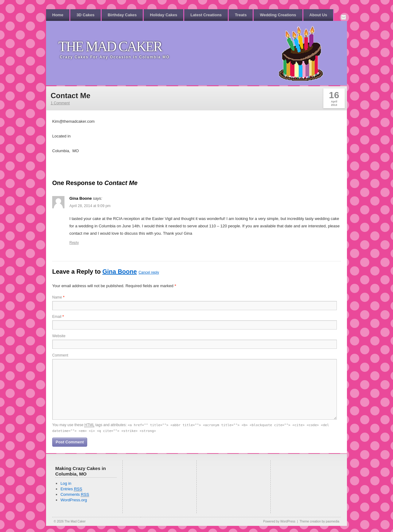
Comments (75, 495)
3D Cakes (86, 15)
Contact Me (70, 96)
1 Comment (60, 103)
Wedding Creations (278, 15)
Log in (66, 483)
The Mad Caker (110, 46)
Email (58, 317)
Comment (60, 355)
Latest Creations (206, 15)
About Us (318, 15)
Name (58, 297)
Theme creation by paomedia (319, 521)
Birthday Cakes (122, 15)
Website (59, 336)
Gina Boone (119, 272)
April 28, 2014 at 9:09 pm (90, 206)
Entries (71, 489)
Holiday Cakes (163, 15)
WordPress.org (74, 500)
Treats (241, 15)
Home (58, 15)
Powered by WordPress (279, 521)
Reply (74, 243)
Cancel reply (149, 272)
